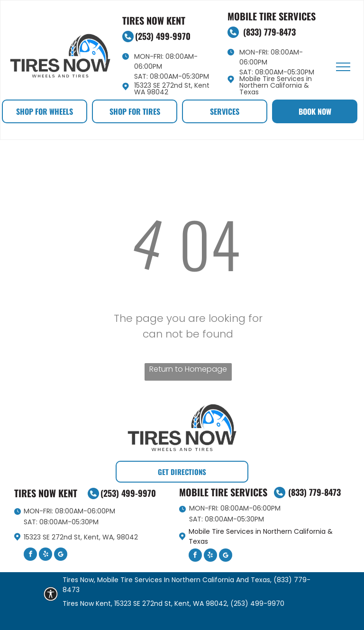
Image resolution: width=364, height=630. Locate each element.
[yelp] (45, 555)
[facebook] (30, 555)
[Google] (61, 555)
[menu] (343, 67)
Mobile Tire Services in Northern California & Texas (276, 85)
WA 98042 (151, 92)
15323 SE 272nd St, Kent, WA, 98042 (81, 537)
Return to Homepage (188, 369)
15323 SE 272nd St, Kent (172, 85)
